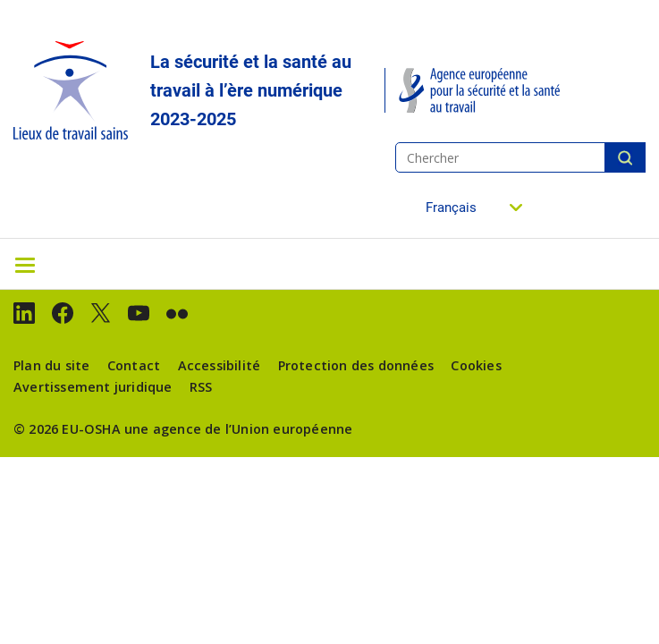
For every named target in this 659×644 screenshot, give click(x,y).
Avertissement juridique (93, 387)
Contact (134, 365)
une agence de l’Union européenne (238, 429)
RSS (201, 387)
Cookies (476, 365)
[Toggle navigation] (25, 264)
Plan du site (51, 365)
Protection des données (356, 365)
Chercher (625, 157)
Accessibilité (220, 365)
